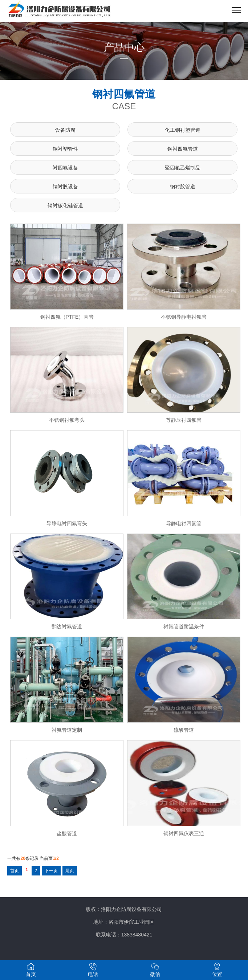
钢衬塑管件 (65, 149)
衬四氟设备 (65, 168)
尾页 (70, 871)
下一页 (51, 871)
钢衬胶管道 (183, 187)
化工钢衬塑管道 (183, 130)
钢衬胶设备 (65, 187)
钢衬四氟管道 (183, 149)
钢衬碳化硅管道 (65, 205)
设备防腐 (65, 130)
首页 (15, 871)
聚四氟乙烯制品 (183, 168)
